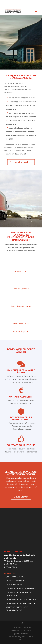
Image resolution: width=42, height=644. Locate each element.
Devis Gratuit (21, 497)
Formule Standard (21, 289)
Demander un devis (21, 162)
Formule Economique (21, 306)
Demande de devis (15, 581)
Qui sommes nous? (15, 577)
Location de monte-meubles (21, 589)
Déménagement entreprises (21, 599)
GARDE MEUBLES (14, 585)
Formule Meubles (21, 324)
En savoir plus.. (21, 331)
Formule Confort (21, 271)
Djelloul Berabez (21, 634)
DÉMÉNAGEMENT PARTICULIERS (21, 603)
